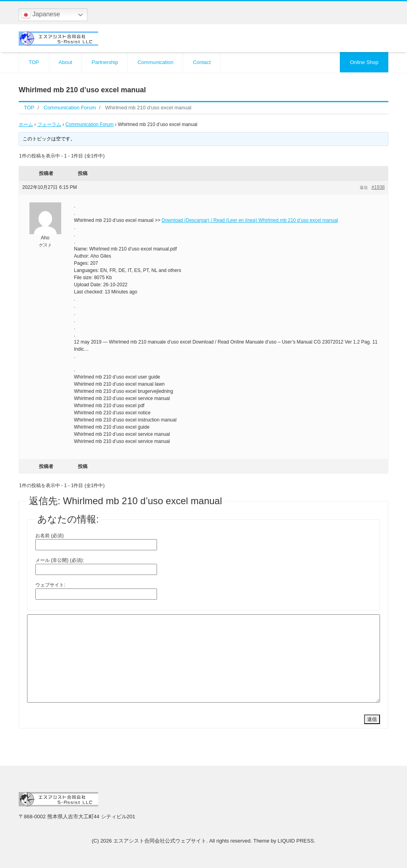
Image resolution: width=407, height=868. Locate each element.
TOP (34, 62)
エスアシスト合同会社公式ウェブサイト (160, 841)
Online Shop (364, 62)
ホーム (26, 124)
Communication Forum (89, 124)
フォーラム (49, 124)
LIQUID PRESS (296, 841)
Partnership (105, 62)
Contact (202, 62)
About (66, 62)
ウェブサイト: (50, 585)
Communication (155, 62)
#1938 (378, 187)
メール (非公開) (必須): (60, 560)
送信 (372, 719)
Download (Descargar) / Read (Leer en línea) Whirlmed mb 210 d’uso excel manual (250, 220)
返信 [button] (364, 187)
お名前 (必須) (49, 536)
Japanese (41, 15)
